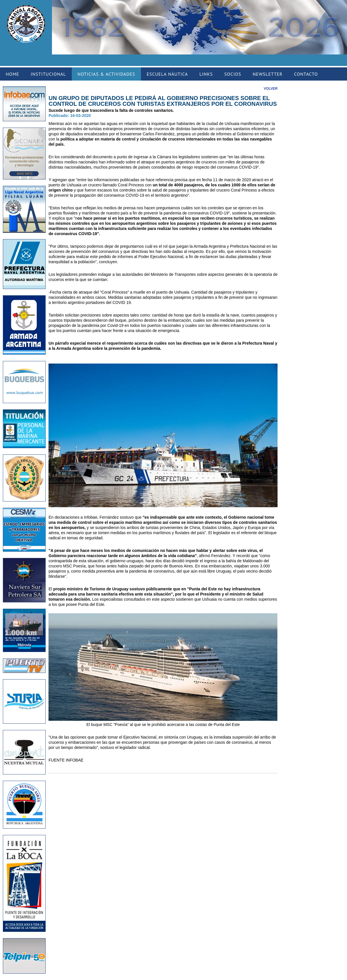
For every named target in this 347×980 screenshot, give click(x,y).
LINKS (206, 74)
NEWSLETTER (267, 74)
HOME (12, 74)
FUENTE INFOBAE (66, 760)
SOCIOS (233, 74)
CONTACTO (306, 74)
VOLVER (271, 89)
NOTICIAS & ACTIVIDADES (106, 74)
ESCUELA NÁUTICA (167, 74)
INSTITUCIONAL (48, 74)
